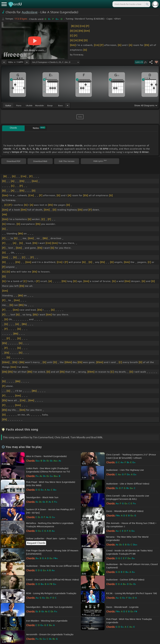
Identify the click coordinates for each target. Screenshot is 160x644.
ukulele (29, 105)
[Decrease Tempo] (4, 62)
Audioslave (30, 12)
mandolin (40, 105)
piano (19, 105)
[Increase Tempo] (27, 62)
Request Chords (36, 543)
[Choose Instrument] (68, 105)
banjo (50, 105)
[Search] (147, 4)
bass (60, 105)
